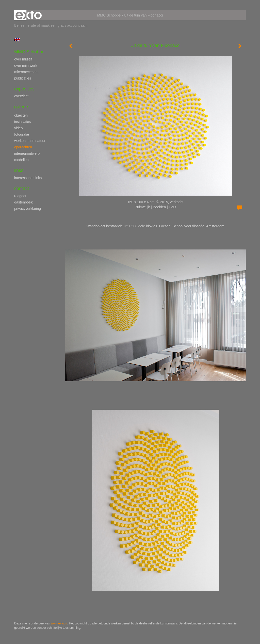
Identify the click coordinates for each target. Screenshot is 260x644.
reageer (20, 196)
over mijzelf (23, 59)
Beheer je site (25, 25)
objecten (21, 115)
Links (19, 170)
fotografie (22, 134)
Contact (22, 189)
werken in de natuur (30, 141)
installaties (22, 122)
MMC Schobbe (109, 15)
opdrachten (23, 147)
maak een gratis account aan (64, 25)
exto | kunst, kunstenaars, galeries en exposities (29, 15)
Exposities (24, 89)
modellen (21, 160)
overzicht (21, 96)
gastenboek (23, 202)
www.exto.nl (59, 623)
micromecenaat (26, 72)
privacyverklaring (28, 209)
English (17, 40)
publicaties (23, 78)
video (18, 128)
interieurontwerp (27, 153)
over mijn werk (26, 66)
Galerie (21, 107)
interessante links (28, 178)
